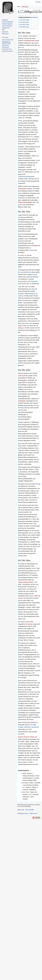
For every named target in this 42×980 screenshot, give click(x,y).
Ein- (19, 272)
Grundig (38, 484)
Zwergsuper (22, 401)
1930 (22, 255)
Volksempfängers (30, 294)
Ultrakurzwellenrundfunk (26, 582)
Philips (36, 715)
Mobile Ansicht (33, 813)
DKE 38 (37, 328)
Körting (34, 727)
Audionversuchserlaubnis (26, 176)
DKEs (22, 408)
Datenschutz (21, 810)
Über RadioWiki (30, 810)
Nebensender (22, 189)
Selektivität (34, 246)
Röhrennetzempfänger (25, 202)
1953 (32, 622)
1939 (20, 376)
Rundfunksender (29, 41)
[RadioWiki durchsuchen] (37, 10)
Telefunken (27, 727)
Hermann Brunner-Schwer (26, 737)
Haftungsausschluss (23, 813)
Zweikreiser (27, 272)
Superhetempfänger (32, 277)
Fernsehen (29, 624)
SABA (34, 725)
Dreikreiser (34, 281)
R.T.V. (31, 137)
